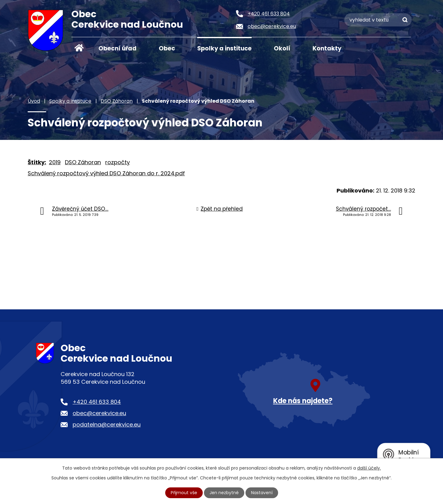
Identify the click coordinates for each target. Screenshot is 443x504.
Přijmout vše (184, 493)
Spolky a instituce (224, 48)
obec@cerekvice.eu (99, 413)
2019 (55, 162)
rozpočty (118, 162)
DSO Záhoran (117, 101)
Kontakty (327, 48)
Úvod (79, 48)
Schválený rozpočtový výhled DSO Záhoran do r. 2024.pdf (106, 173)
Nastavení (262, 493)
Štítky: (37, 162)
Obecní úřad (118, 48)
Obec (167, 48)
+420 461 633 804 (97, 402)
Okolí (282, 48)
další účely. (369, 468)
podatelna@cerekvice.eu (107, 425)
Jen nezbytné (224, 493)
